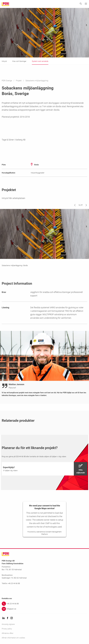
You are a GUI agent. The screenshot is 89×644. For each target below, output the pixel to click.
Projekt (19, 81)
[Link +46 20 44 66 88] (44, 604)
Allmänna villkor (8, 633)
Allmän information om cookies (13, 638)
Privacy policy (7, 629)
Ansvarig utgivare (8, 624)
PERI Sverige (7, 81)
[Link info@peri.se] (44, 609)
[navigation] (44, 469)
